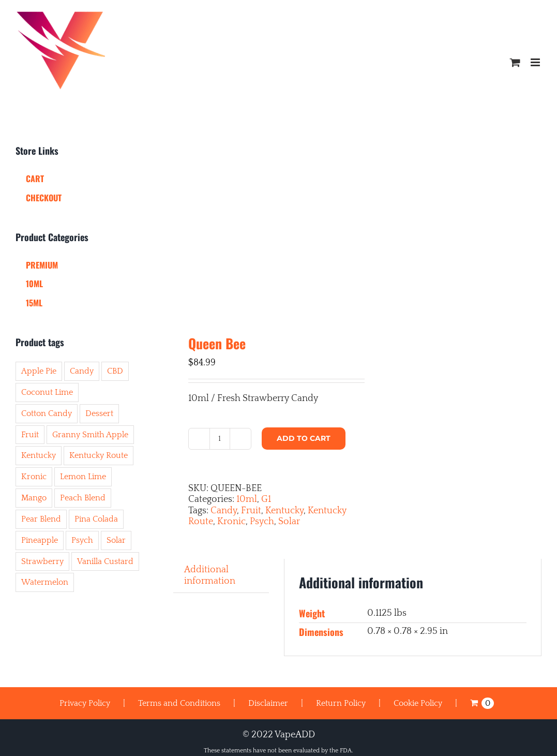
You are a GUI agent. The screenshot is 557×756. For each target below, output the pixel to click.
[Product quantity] (220, 439)
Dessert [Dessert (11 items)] (99, 413)
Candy (224, 511)
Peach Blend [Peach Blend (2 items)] (83, 498)
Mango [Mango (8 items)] (34, 498)
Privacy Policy (85, 703)
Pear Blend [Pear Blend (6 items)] (41, 519)
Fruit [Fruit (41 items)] (30, 435)
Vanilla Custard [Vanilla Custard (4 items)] (105, 561)
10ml (247, 499)
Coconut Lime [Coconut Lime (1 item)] (47, 392)
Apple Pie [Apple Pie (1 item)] (39, 371)
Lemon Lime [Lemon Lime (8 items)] (83, 477)
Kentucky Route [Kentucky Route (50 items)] (99, 455)
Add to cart (304, 438)
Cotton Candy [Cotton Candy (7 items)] (47, 413)
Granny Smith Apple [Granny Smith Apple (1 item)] (90, 435)
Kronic (231, 522)
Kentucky (284, 511)
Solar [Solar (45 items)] (116, 540)
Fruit (251, 511)
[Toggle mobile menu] (536, 62)
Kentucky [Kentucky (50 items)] (39, 455)
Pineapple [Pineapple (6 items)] (40, 540)
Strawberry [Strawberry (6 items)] (42, 561)
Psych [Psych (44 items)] (82, 540)
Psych (262, 522)
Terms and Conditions (179, 703)
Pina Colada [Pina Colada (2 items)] (96, 519)
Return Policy (341, 703)
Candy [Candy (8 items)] (82, 371)
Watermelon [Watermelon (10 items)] (45, 582)
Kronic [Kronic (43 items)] (34, 477)
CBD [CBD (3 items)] (115, 371)
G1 (266, 499)
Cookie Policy (418, 703)
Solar (289, 522)
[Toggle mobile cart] (515, 62)
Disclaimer (268, 703)
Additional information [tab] (210, 575)
